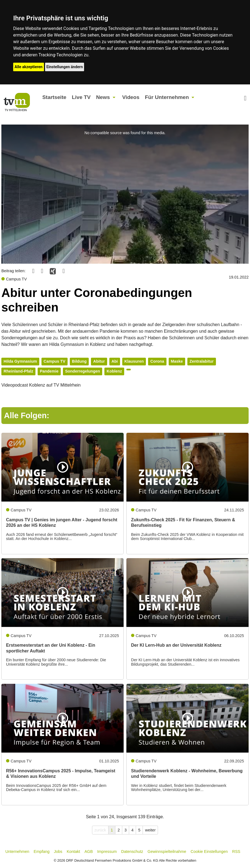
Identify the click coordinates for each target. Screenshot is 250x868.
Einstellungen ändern (65, 67)
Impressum (107, 852)
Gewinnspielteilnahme (167, 852)
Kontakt (73, 852)
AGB (88, 852)
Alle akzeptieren (29, 67)
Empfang (42, 852)
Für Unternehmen (167, 97)
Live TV (81, 97)
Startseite (54, 97)
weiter (150, 830)
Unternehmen (17, 852)
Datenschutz (132, 852)
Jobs (58, 852)
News (103, 97)
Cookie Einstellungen (209, 852)
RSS (236, 852)
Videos (131, 97)
